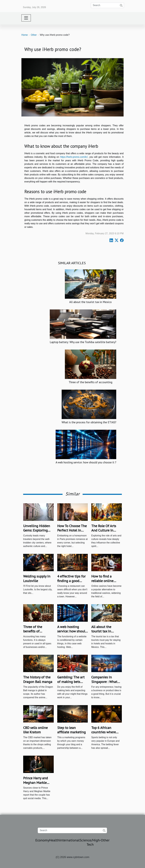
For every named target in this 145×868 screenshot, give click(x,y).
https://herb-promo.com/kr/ (74, 157)
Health (54, 840)
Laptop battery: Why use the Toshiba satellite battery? (83, 342)
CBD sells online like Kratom (35, 730)
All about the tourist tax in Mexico (90, 302)
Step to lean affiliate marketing (71, 730)
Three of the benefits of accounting (90, 382)
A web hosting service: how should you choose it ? (86, 462)
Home (25, 35)
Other (34, 35)
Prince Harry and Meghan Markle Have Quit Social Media (36, 785)
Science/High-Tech (90, 842)
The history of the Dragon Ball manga (38, 679)
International (69, 840)
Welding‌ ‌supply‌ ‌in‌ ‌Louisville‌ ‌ (37, 578)
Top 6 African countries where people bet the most (104, 734)
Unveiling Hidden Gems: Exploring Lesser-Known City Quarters (37, 533)
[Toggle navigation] (26, 18)
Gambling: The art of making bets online (71, 682)
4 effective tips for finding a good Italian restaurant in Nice (72, 583)
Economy (42, 840)
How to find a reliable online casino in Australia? (106, 581)
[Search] (107, 5)
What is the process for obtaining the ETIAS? (89, 422)
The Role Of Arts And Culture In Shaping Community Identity (106, 533)
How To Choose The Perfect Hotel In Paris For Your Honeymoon (72, 533)
